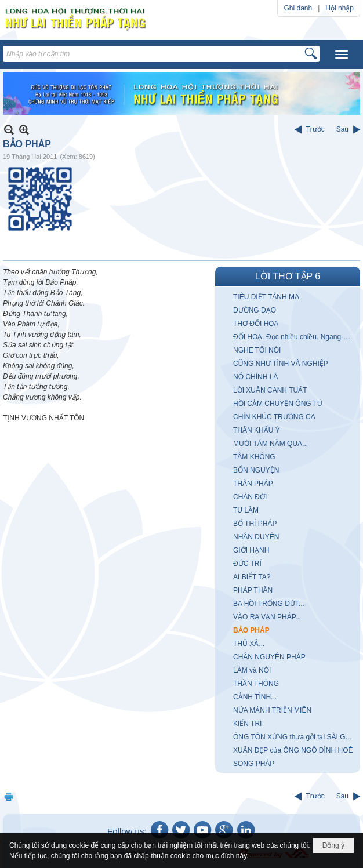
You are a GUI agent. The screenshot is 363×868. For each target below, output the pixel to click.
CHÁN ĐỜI (250, 497)
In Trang (9, 796)
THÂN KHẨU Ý (257, 430)
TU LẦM (246, 510)
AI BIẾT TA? (252, 577)
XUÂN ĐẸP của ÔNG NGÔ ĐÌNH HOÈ (293, 750)
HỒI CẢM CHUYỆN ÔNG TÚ (278, 404)
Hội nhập (340, 8)
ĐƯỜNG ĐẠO (255, 310)
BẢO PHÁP (251, 630)
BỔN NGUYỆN (256, 470)
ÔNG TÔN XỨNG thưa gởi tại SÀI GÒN (295, 737)
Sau (342, 129)
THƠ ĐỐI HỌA (256, 324)
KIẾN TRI (247, 724)
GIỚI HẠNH (251, 550)
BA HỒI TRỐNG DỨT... (269, 604)
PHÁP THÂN (253, 590)
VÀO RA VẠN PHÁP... (267, 617)
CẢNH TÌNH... (255, 697)
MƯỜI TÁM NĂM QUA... (271, 444)
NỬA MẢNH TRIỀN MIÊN (272, 710)
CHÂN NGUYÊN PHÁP (269, 657)
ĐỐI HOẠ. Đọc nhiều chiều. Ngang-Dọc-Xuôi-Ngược (295, 337)
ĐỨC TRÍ (247, 564)
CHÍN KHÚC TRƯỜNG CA (274, 417)
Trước (315, 129)
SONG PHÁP (254, 764)
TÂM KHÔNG (254, 457)
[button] (342, 55)
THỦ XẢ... (249, 644)
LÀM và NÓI (252, 670)
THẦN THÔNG (256, 684)
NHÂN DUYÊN (256, 537)
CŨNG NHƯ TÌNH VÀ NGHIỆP (281, 364)
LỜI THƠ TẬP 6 (288, 276)
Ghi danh (298, 8)
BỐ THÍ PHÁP (255, 524)
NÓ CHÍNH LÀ (255, 377)
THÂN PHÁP (253, 484)
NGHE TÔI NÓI (257, 350)
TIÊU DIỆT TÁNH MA (266, 297)
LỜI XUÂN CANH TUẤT (270, 390)
